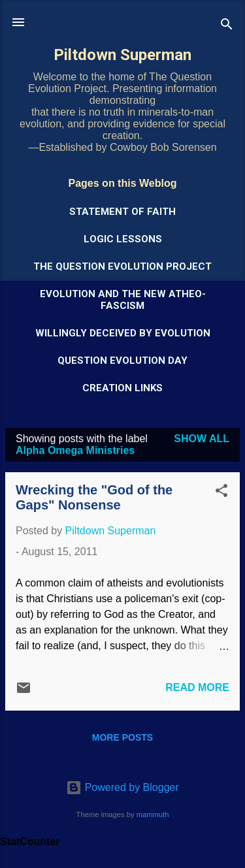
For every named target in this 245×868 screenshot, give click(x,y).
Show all (202, 439)
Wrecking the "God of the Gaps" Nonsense (94, 497)
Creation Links (122, 388)
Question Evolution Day (122, 361)
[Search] (227, 26)
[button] (221, 493)
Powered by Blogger (122, 787)
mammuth (153, 814)
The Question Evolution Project (122, 266)
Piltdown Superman (122, 55)
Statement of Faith (122, 212)
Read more (197, 687)
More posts (122, 737)
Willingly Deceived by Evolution (123, 333)
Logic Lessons (123, 239)
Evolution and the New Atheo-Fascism (123, 300)
